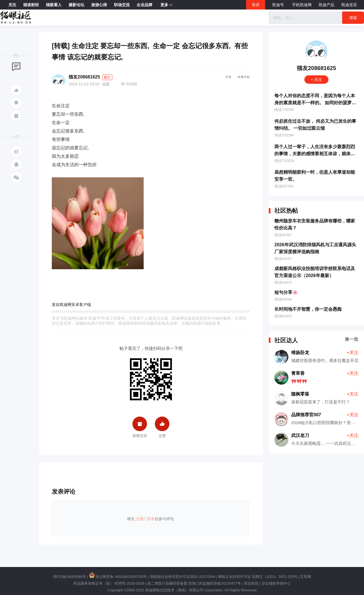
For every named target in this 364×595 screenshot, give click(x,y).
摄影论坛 (76, 5)
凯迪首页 (349, 5)
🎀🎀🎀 (299, 381)
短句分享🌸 (286, 292)
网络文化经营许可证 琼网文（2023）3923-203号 (258, 577)
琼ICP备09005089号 (70, 577)
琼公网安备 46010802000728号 (118, 577)
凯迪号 (279, 5)
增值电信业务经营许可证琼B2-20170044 (183, 577)
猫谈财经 (31, 5)
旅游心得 (99, 5)
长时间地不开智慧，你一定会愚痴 (308, 309)
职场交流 (122, 5)
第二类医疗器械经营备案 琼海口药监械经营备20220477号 (194, 583)
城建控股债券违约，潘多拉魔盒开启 (325, 360)
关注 (12, 5)
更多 (166, 5)
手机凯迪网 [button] (302, 5)
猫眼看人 (54, 5)
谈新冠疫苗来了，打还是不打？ (321, 402)
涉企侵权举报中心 (276, 583)
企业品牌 (144, 5)
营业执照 (251, 583)
